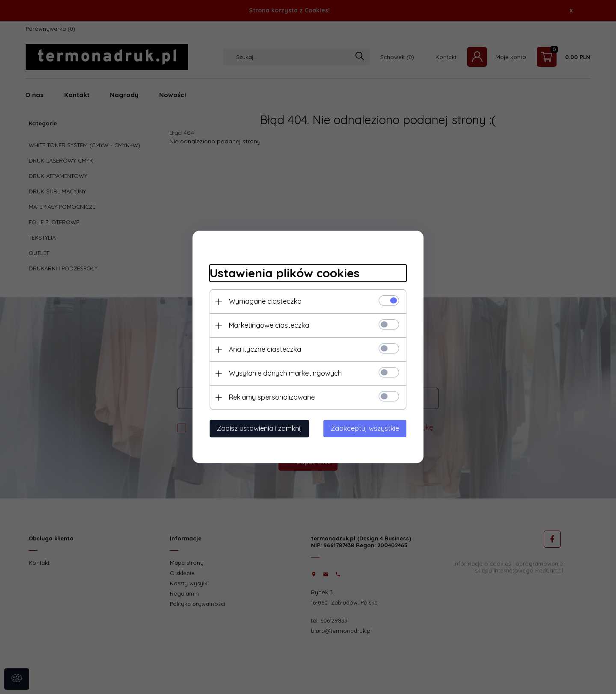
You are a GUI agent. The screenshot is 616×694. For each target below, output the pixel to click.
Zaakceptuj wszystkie (365, 429)
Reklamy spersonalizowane (272, 397)
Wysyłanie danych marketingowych (285, 374)
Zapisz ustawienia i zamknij (259, 429)
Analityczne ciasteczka (265, 350)
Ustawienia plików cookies (284, 273)
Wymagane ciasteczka (265, 302)
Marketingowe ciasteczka (269, 326)
